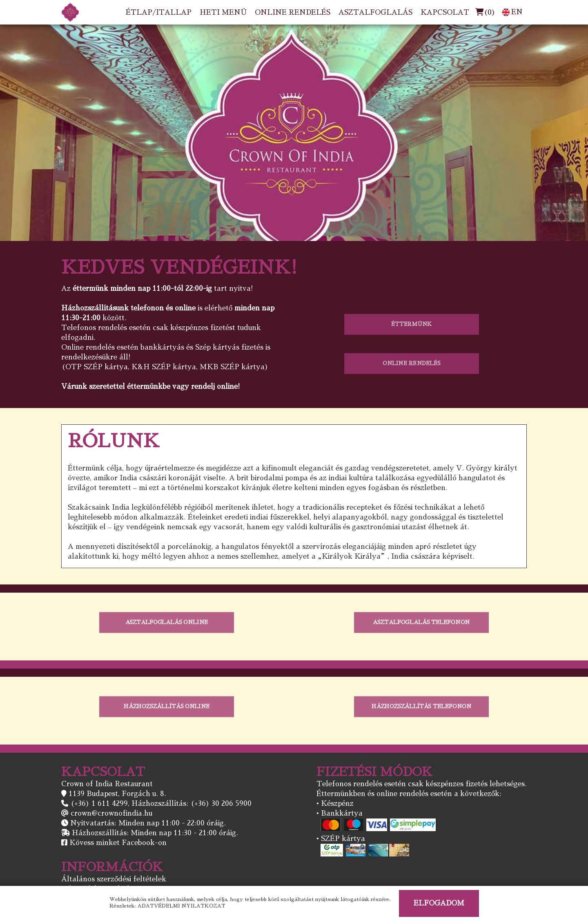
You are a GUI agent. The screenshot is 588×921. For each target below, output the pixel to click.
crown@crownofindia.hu (111, 813)
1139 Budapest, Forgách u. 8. (117, 794)
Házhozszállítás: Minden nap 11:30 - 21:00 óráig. (155, 833)
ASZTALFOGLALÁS (375, 12)
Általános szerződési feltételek (114, 879)
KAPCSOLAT (445, 12)
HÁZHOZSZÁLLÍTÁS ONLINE (167, 706)
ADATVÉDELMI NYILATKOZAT (182, 906)
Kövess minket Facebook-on (118, 843)
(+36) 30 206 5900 (221, 804)
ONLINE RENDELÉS (293, 12)
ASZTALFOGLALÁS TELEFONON (421, 622)
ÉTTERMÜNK (411, 324)
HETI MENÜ (223, 12)
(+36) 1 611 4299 (99, 804)
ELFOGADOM (439, 903)
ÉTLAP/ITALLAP (159, 12)
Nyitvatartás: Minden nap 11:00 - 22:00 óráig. (148, 823)
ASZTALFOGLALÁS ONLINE (167, 622)
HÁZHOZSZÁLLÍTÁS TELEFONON (421, 706)
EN (512, 12)
